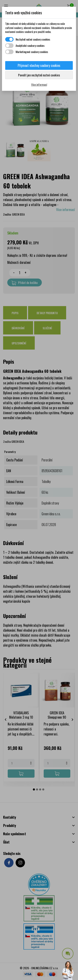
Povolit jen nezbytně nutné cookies (39, 75)
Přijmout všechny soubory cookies (39, 65)
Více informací (39, 84)
